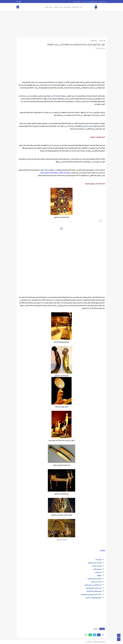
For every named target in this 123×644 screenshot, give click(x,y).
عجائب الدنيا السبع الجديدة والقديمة (91, 594)
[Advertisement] (61, 24)
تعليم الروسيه (67, 7)
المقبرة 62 (46, 170)
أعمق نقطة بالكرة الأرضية (94, 591)
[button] (99, 635)
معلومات (56, 7)
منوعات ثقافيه (49, 7)
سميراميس (98, 572)
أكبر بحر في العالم (96, 582)
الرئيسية (102, 41)
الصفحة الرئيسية (102, 2)
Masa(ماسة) (89, 642)
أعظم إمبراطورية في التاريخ (94, 598)
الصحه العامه (75, 7)
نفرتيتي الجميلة (97, 566)
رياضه (61, 7)
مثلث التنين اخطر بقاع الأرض (94, 588)
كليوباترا (99, 575)
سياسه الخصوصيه (94, 2)
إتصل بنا (83, 2)
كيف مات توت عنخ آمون (95, 563)
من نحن (87, 2)
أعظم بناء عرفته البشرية (94, 579)
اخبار (81, 7)
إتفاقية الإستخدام (77, 2)
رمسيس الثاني (97, 569)
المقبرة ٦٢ (98, 560)
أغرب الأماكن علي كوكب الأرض (93, 585)
